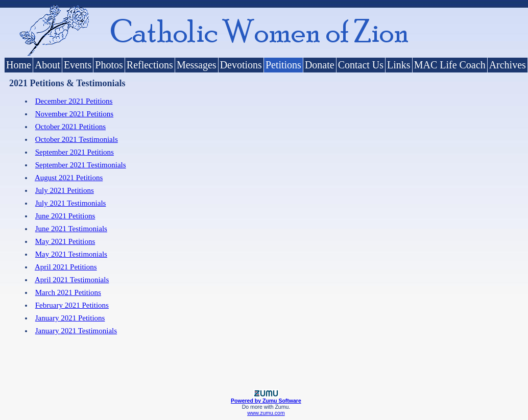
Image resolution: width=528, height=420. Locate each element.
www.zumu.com (266, 413)
